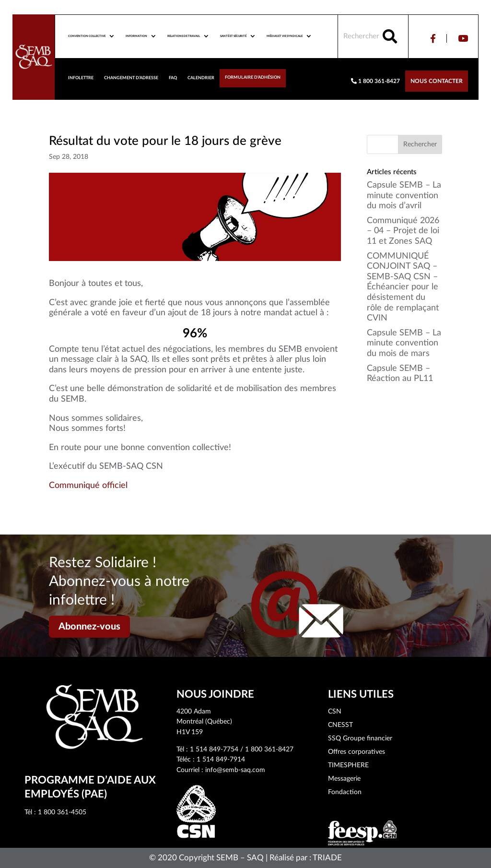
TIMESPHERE (348, 765)
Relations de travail (184, 36)
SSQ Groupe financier (360, 738)
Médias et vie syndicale (285, 36)
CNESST (340, 725)
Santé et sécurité (233, 36)
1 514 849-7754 (214, 749)
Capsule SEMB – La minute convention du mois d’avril (404, 196)
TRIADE (327, 858)
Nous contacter (437, 81)
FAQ (173, 78)
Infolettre (81, 78)
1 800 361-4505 (62, 812)
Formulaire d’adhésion (253, 77)
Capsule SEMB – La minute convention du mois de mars (404, 343)
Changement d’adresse (131, 78)
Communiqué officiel (88, 486)
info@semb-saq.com (235, 770)
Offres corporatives (357, 752)
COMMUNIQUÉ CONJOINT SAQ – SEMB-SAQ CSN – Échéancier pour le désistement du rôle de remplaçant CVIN (403, 287)
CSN (335, 712)
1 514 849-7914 (221, 760)
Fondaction (345, 792)
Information (136, 36)
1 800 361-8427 (375, 81)
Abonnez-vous (89, 627)
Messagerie (344, 779)
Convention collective (87, 36)
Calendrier (201, 78)
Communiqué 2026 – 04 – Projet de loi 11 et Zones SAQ (403, 231)
